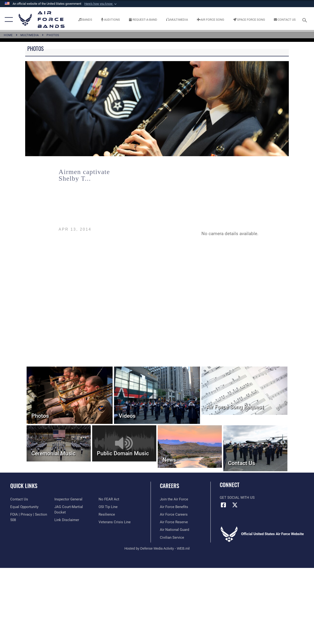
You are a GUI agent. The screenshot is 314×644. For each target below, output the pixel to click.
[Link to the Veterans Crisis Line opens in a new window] (115, 522)
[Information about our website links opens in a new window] (67, 520)
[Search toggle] (305, 20)
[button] (101, 4)
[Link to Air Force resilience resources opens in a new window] (107, 514)
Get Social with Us (237, 498)
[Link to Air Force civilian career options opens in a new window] (172, 537)
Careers (169, 486)
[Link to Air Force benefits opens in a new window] (174, 507)
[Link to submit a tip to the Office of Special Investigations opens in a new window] (108, 507)
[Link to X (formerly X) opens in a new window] (235, 505)
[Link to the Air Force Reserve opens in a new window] (174, 522)
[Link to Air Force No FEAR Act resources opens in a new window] (109, 499)
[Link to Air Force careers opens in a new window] (174, 514)
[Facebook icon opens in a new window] (223, 505)
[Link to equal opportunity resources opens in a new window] (24, 507)
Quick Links (24, 486)
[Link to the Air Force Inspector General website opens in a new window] (68, 499)
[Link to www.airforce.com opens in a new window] (174, 499)
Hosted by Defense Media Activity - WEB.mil (157, 548)
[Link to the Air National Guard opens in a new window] (174, 530)
